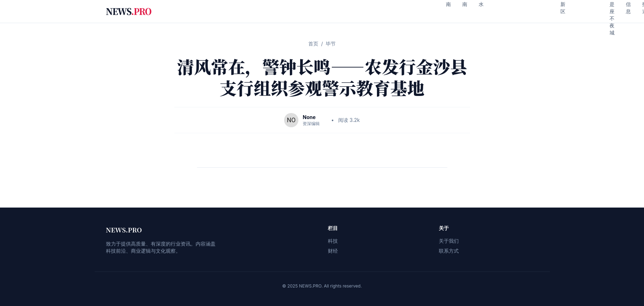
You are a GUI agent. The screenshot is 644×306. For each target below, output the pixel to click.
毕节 (331, 44)
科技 (333, 241)
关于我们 (449, 241)
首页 (313, 44)
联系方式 (449, 251)
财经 (333, 251)
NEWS (129, 11)
